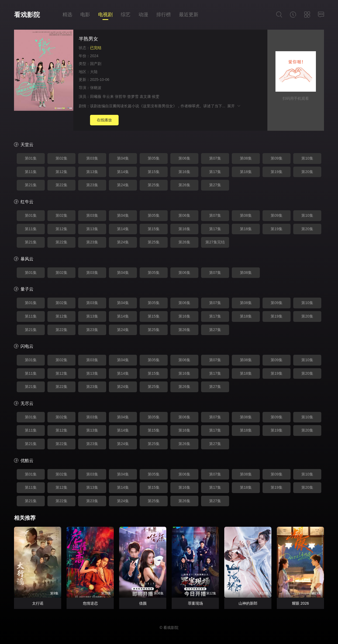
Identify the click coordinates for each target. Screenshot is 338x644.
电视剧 (105, 15)
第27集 (215, 185)
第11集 (31, 172)
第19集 (277, 172)
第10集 (307, 158)
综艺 (126, 15)
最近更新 (189, 15)
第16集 (184, 172)
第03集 (92, 158)
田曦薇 (96, 97)
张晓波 (96, 88)
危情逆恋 (90, 603)
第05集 (154, 158)
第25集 (154, 185)
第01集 (31, 158)
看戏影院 (27, 15)
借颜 (143, 603)
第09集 (277, 158)
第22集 (61, 185)
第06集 (184, 158)
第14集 (123, 172)
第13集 (92, 172)
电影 (85, 15)
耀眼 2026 (300, 603)
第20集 (307, 172)
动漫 (143, 15)
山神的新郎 (248, 603)
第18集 (246, 172)
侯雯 (156, 97)
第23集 (92, 185)
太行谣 (38, 603)
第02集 (61, 158)
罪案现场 (195, 603)
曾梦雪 (133, 97)
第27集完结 (215, 242)
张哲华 (120, 97)
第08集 (246, 158)
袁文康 (145, 97)
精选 (67, 15)
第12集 (61, 172)
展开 (234, 106)
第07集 (215, 158)
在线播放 (104, 120)
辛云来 (108, 97)
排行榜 (164, 15)
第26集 (184, 185)
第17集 (215, 172)
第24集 (123, 185)
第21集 (31, 185)
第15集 (154, 172)
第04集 (123, 158)
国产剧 (96, 64)
